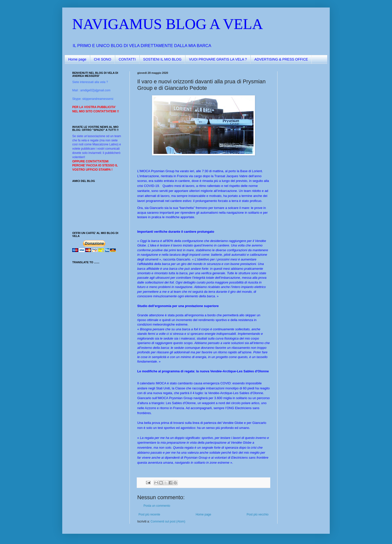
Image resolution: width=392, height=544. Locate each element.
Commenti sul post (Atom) (168, 521)
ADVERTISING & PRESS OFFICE (281, 59)
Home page (77, 59)
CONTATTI (127, 59)
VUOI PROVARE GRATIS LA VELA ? (218, 59)
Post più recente (149, 514)
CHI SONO (102, 59)
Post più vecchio (258, 514)
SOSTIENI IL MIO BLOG (162, 59)
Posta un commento (157, 506)
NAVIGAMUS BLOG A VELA (168, 24)
